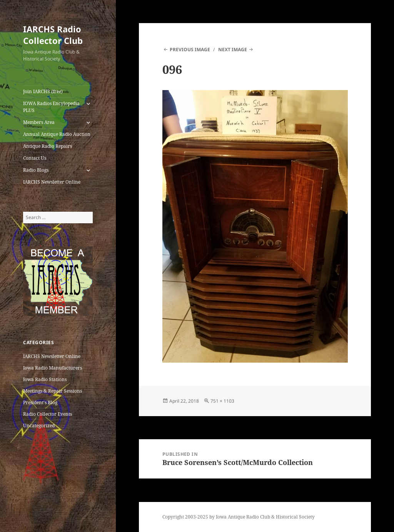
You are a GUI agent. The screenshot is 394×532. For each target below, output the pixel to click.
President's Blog (40, 402)
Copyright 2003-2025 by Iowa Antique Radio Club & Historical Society (239, 517)
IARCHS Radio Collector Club (53, 35)
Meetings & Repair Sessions (53, 391)
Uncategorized (39, 426)
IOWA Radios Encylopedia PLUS (51, 107)
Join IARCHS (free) (43, 91)
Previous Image (190, 49)
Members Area (39, 122)
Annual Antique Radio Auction (57, 134)
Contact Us (35, 158)
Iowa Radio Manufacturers (53, 368)
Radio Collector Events (48, 414)
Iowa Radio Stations (45, 379)
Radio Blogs (36, 170)
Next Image (233, 49)
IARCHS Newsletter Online (52, 182)
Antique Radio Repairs (48, 146)
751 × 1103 (222, 401)
